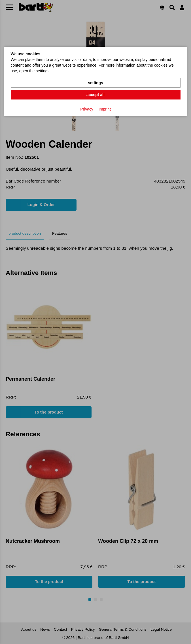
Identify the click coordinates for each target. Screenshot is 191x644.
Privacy (87, 109)
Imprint (105, 109)
